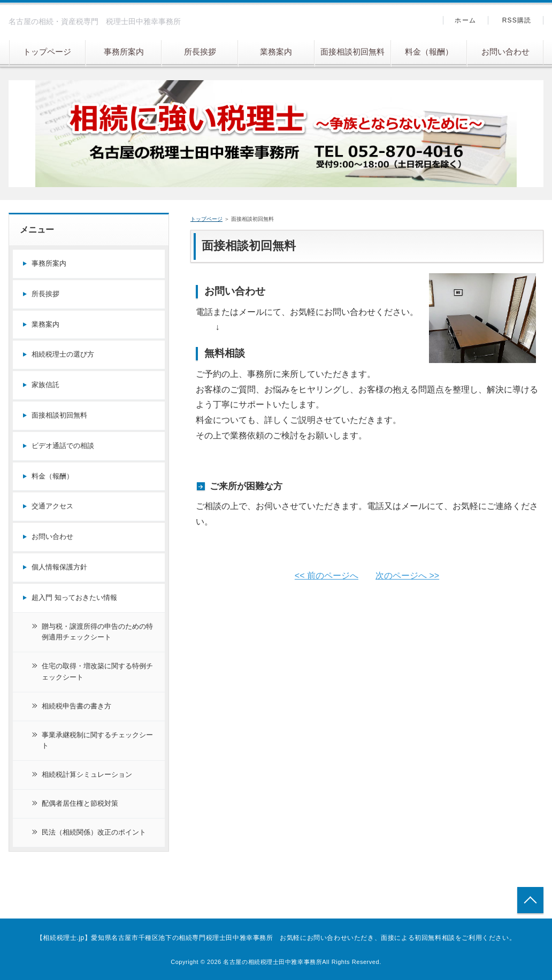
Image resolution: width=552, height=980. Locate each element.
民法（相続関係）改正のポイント (94, 832)
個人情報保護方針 (59, 567)
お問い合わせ (505, 52)
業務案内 (276, 52)
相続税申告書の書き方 (76, 706)
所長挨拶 (200, 52)
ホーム (465, 20)
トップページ (47, 52)
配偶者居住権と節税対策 (80, 803)
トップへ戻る (530, 900)
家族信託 (45, 385)
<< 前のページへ (327, 576)
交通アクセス (52, 506)
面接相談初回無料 (352, 52)
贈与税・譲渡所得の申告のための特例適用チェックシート (97, 632)
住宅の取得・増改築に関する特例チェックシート (97, 672)
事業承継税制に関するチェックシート (97, 740)
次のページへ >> (407, 576)
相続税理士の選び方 (63, 354)
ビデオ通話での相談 (63, 446)
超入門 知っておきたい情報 (74, 597)
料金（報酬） (429, 52)
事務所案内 (124, 52)
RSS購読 (517, 20)
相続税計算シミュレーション (87, 774)
